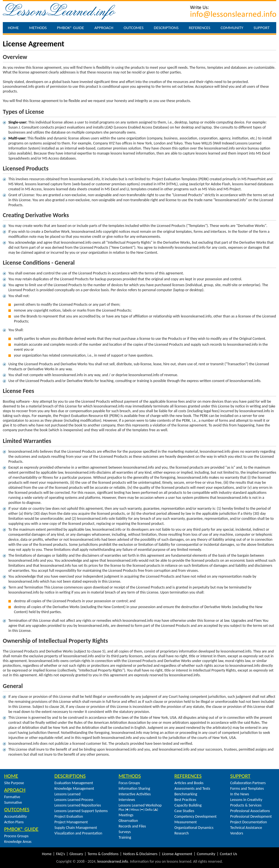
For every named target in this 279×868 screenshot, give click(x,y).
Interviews (127, 800)
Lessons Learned (67, 794)
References (200, 28)
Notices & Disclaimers (140, 854)
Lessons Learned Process (74, 800)
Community (232, 28)
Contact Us (229, 854)
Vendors (237, 833)
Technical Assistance (246, 828)
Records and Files (132, 826)
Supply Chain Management (76, 828)
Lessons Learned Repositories (78, 805)
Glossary (76, 854)
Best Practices (185, 800)
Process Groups (16, 836)
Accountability (15, 816)
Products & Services (246, 805)
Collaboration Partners (248, 783)
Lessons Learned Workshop (140, 805)
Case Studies (184, 811)
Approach (104, 28)
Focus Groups (129, 783)
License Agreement (177, 854)
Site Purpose (14, 783)
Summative (13, 802)
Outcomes (134, 28)
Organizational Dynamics (194, 828)
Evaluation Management (74, 783)
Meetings (126, 815)
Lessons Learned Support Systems (81, 811)
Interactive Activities (135, 794)
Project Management (71, 822)
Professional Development (251, 816)
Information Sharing (134, 788)
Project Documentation (249, 822)
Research (181, 833)
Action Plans (14, 822)
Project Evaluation (69, 816)
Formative (12, 797)
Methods (38, 28)
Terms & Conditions (103, 854)
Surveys (125, 832)
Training (125, 837)
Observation (128, 821)
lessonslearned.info (113, 861)
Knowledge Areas (18, 842)
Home (13, 28)
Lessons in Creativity (246, 800)
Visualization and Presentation (78, 833)
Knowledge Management (74, 788)
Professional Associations (250, 811)
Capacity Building (188, 805)
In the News (240, 794)
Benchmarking (186, 794)
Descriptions (166, 28)
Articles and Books (189, 783)
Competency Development (195, 816)
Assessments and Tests (192, 788)
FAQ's (61, 854)
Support (262, 28)
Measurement (186, 822)
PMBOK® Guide (70, 28)
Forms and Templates (247, 788)
